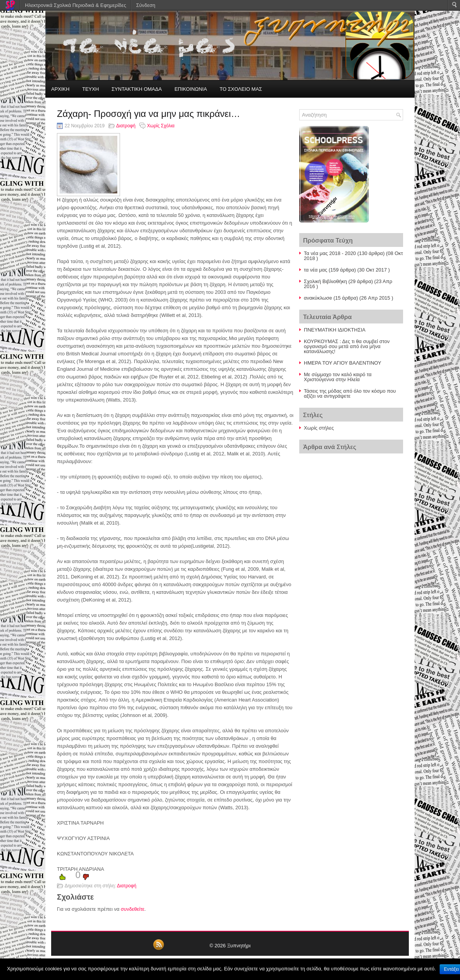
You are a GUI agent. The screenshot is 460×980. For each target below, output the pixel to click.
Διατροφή (126, 126)
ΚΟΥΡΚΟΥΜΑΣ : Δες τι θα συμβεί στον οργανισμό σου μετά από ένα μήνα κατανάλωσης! (347, 346)
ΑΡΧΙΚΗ (60, 89)
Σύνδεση (146, 5)
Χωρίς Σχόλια (161, 126)
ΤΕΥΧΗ (91, 89)
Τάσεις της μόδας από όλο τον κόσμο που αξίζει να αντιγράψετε (350, 393)
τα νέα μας (316, 270)
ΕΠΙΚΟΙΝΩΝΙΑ (191, 89)
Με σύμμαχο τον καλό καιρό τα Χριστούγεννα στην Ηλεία (338, 377)
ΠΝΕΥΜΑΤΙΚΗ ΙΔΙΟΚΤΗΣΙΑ (335, 330)
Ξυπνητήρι (239, 946)
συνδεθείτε (133, 909)
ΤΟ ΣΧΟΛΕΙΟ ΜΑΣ (241, 89)
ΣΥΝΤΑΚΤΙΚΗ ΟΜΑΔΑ (137, 89)
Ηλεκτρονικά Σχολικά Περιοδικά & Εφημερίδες (76, 5)
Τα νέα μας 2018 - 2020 (330, 253)
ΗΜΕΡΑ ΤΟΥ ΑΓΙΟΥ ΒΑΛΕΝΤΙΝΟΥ (342, 363)
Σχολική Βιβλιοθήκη (325, 281)
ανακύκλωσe (318, 298)
